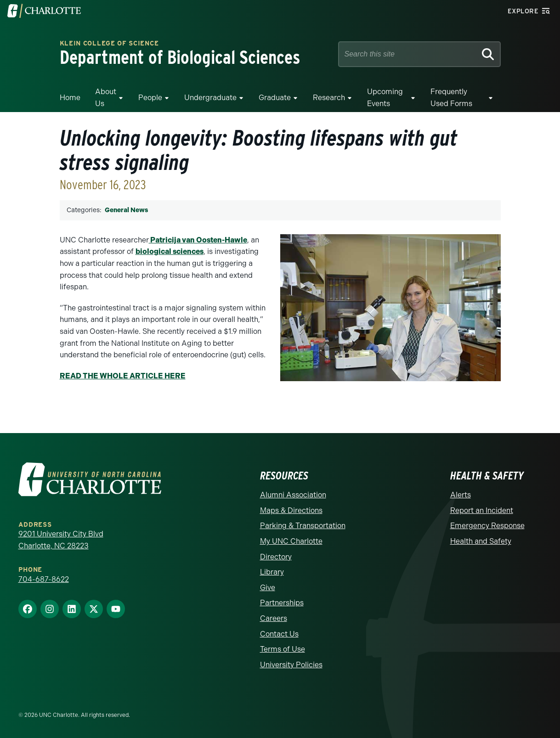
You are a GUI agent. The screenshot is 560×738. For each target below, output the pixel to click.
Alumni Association (293, 495)
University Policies (291, 665)
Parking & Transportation (303, 526)
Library (272, 572)
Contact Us (279, 634)
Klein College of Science (109, 44)
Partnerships (282, 603)
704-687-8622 (44, 579)
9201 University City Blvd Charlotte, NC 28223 (61, 540)
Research (329, 98)
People (150, 98)
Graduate (275, 98)
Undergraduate (210, 98)
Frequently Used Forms (451, 98)
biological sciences (170, 251)
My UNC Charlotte (291, 541)
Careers (274, 618)
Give (268, 588)
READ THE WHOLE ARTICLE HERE (123, 376)
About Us (106, 98)
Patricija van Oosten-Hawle (198, 240)
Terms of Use (283, 649)
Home (70, 98)
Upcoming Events (385, 98)
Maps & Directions (291, 510)
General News (126, 210)
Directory (276, 557)
